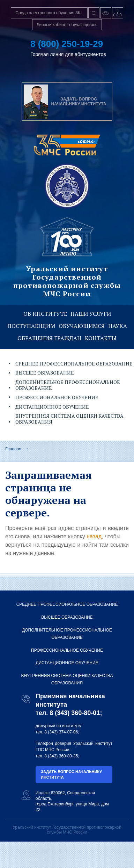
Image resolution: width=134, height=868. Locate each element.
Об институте (45, 314)
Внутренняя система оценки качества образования (67, 680)
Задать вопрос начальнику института (71, 775)
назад (94, 536)
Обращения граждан (49, 338)
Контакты (101, 338)
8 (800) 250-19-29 (67, 44)
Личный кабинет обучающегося (67, 25)
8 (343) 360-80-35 (61, 756)
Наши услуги (91, 314)
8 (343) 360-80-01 (75, 713)
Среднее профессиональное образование (67, 604)
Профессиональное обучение (57, 397)
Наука (118, 326)
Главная (13, 449)
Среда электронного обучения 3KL (49, 13)
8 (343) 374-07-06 (61, 732)
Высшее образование (45, 373)
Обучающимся (82, 326)
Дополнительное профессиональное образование (67, 634)
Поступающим (31, 326)
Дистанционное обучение (52, 407)
